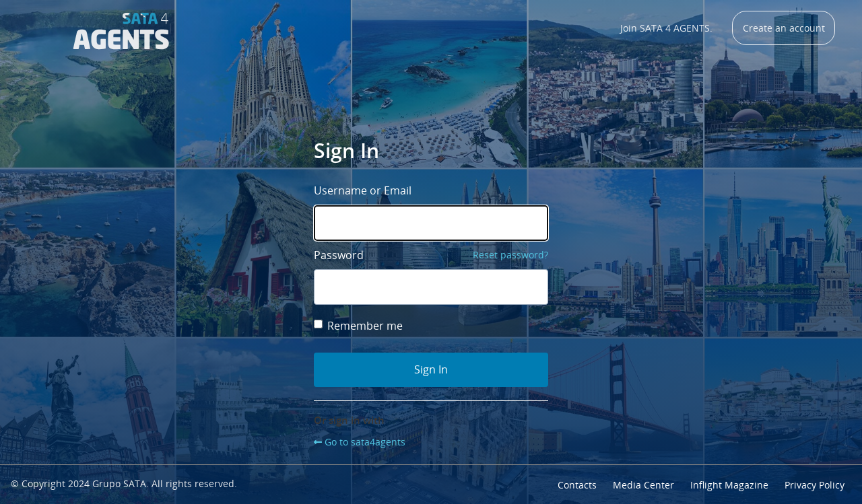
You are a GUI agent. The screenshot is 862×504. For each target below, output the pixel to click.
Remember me (358, 326)
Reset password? (510, 255)
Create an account (784, 28)
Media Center (643, 485)
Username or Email (363, 190)
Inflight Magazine (729, 485)
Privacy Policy (815, 485)
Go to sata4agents (365, 442)
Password (339, 255)
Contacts (577, 485)
